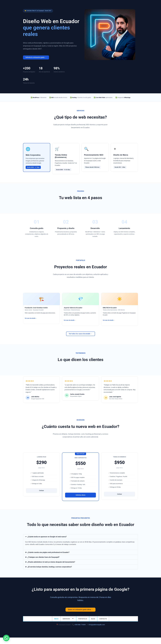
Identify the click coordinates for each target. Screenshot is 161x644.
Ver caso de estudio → (31, 318)
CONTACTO (103, 618)
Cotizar (41, 491)
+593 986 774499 (80, 624)
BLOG (93, 618)
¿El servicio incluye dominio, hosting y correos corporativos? (48, 566)
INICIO (56, 618)
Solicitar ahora (80, 495)
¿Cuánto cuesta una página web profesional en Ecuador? (47, 552)
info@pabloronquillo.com (97, 624)
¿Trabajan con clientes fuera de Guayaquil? (42, 557)
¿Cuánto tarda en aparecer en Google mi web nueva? (45, 537)
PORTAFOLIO (83, 618)
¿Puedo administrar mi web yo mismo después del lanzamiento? (49, 562)
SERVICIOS (68, 618)
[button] (80, 537)
